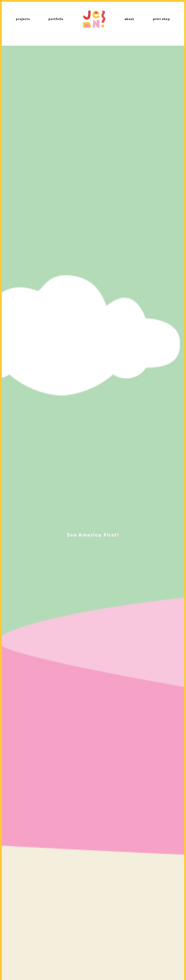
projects (23, 19)
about (129, 19)
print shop (161, 19)
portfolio (56, 19)
